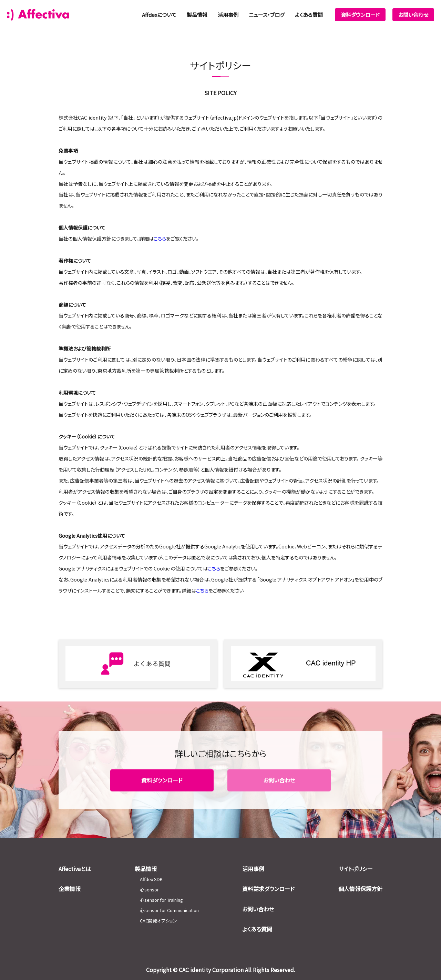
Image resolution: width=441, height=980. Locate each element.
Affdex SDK (151, 879)
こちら (214, 568)
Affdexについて (159, 15)
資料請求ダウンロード (268, 889)
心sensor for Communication (169, 910)
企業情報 (70, 889)
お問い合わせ (413, 15)
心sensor (149, 890)
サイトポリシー (356, 869)
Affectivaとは (75, 869)
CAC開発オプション (158, 921)
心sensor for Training (161, 900)
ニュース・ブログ (267, 15)
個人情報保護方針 (360, 889)
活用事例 (228, 15)
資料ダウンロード (360, 15)
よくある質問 (309, 15)
